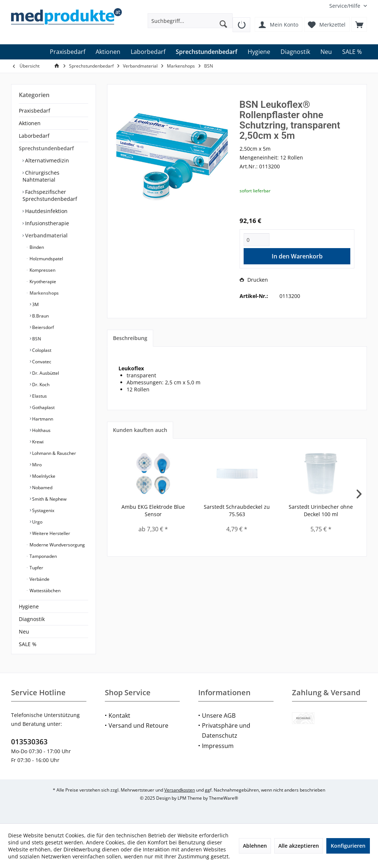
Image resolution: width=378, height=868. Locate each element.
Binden (36, 247)
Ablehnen (255, 846)
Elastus (39, 396)
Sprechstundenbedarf (46, 148)
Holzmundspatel (46, 259)
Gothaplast (43, 407)
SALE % (28, 644)
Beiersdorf (42, 327)
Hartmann (42, 419)
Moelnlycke (43, 476)
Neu (24, 632)
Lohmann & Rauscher (54, 453)
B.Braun (40, 316)
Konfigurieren (348, 846)
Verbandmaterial (46, 235)
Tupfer (36, 568)
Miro (36, 465)
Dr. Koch (40, 385)
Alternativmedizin (46, 160)
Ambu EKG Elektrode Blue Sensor (153, 510)
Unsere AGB (219, 716)
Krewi (37, 442)
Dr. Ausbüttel (45, 373)
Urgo (37, 522)
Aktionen (30, 123)
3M (35, 304)
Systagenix (43, 510)
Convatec (41, 362)
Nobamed (42, 488)
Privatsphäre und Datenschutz (226, 730)
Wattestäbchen (44, 591)
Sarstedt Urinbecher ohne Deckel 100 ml (321, 510)
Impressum (218, 746)
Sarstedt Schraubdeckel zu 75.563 (237, 510)
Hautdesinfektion (46, 211)
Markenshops (44, 293)
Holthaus (41, 430)
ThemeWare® (224, 798)
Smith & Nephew (49, 499)
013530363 (29, 742)
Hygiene (29, 606)
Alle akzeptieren (299, 846)
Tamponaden (43, 556)
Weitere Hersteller (51, 533)
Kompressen (42, 270)
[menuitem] (345, 6)
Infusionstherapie (46, 223)
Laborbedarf (34, 136)
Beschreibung (130, 338)
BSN (36, 339)
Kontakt (119, 716)
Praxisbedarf (35, 111)
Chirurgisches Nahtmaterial (41, 176)
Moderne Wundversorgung (57, 545)
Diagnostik (32, 619)
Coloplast (41, 350)
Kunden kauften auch (140, 430)
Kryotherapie (42, 282)
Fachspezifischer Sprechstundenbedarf (50, 195)
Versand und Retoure (138, 725)
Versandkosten (180, 790)
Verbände (39, 579)
